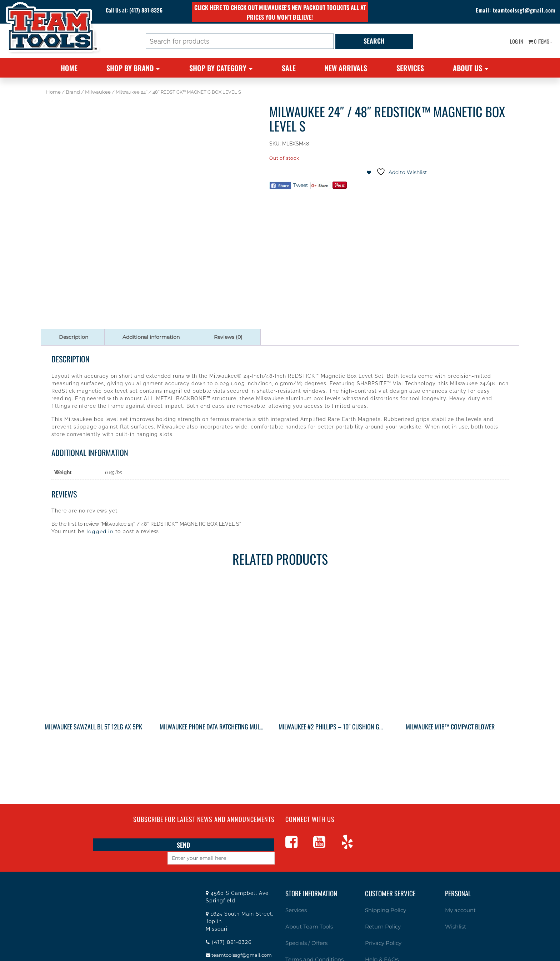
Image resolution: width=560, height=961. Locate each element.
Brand (73, 92)
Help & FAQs (379, 941)
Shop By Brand (130, 68)
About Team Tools (306, 911)
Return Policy (381, 911)
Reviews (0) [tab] (228, 337)
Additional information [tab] (151, 337)
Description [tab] (74, 337)
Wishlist (454, 911)
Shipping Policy (383, 897)
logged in (100, 531)
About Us (467, 68)
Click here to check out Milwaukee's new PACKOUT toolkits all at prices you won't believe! (280, 12)
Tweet (301, 185)
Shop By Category (218, 68)
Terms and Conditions (311, 941)
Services (410, 68)
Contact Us (298, 956)
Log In (509, 43)
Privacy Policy (381, 926)
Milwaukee (98, 92)
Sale (289, 68)
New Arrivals (346, 68)
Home (69, 68)
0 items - (537, 43)
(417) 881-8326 (153, 11)
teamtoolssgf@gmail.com (512, 11)
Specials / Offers (304, 926)
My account (458, 897)
